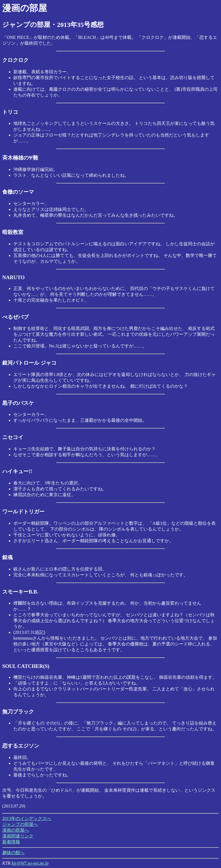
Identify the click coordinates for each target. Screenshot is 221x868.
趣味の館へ (13, 853)
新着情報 (11, 842)
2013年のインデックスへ (27, 818)
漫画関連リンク (18, 836)
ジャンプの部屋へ (20, 824)
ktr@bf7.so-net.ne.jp (30, 863)
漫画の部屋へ (16, 830)
